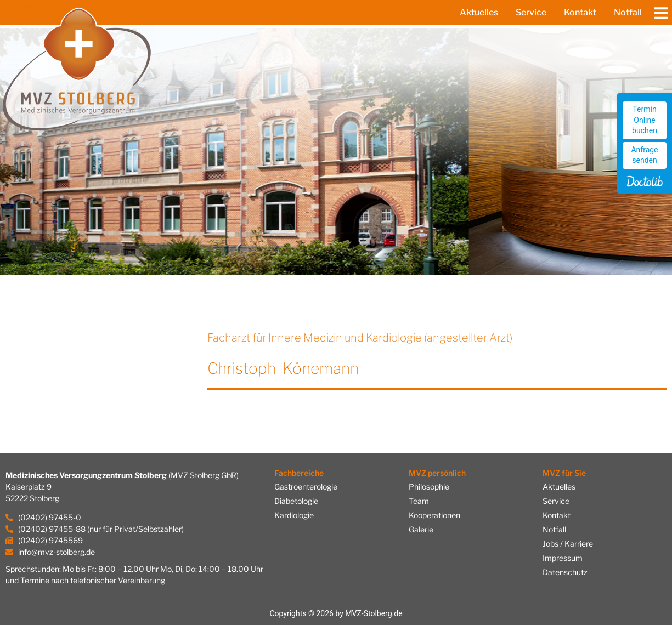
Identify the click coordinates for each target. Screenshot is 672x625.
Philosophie (429, 487)
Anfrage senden (644, 155)
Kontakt (580, 12)
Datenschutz (565, 572)
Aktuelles (479, 12)
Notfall (628, 12)
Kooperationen (434, 515)
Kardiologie (294, 515)
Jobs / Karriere (568, 544)
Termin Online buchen (645, 120)
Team (419, 501)
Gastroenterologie (306, 487)
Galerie (421, 529)
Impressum (563, 558)
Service (531, 12)
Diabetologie (296, 501)
